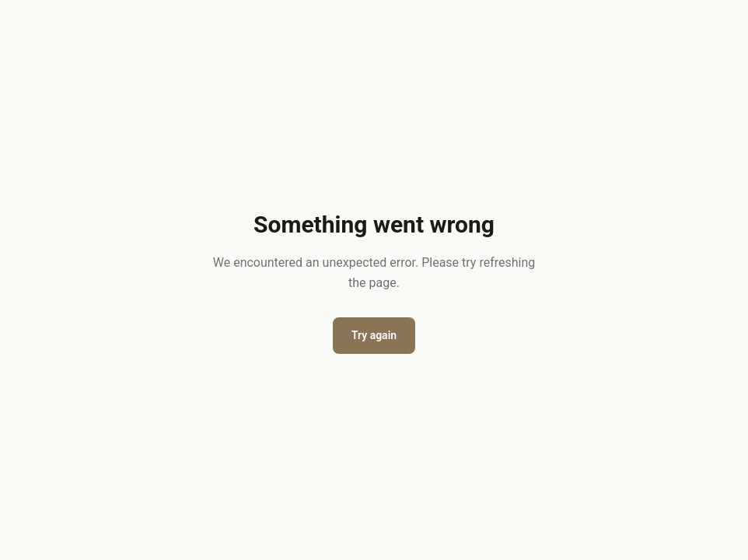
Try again (374, 335)
